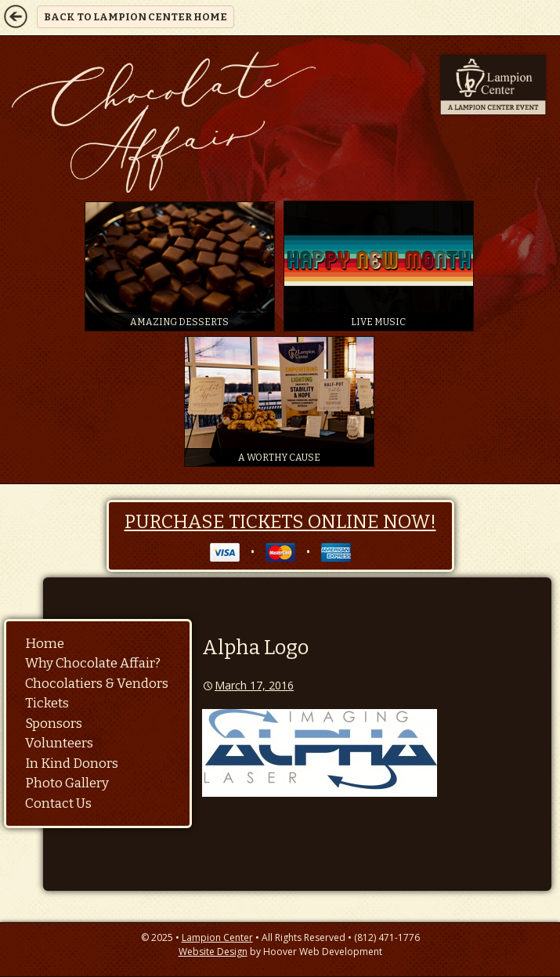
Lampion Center (217, 937)
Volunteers (59, 743)
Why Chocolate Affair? (93, 663)
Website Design (213, 952)
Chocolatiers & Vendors (97, 684)
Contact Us (58, 803)
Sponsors (54, 724)
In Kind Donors (72, 764)
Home (45, 644)
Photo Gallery (67, 783)
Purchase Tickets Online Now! (280, 522)
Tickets (47, 703)
